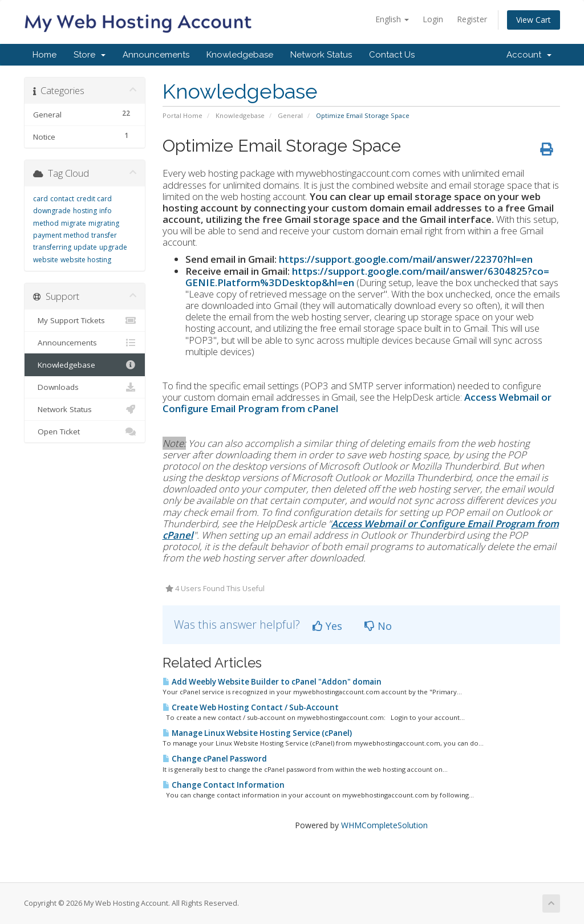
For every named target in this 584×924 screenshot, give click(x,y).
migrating (104, 223)
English (392, 19)
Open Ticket (85, 432)
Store (90, 55)
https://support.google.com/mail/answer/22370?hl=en (406, 259)
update (85, 247)
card (40, 199)
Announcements (156, 55)
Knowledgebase (240, 55)
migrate (74, 223)
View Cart (534, 20)
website (46, 260)
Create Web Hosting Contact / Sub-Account (251, 707)
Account (529, 55)
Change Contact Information (224, 785)
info (106, 211)
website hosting (86, 260)
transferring (52, 247)
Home (44, 55)
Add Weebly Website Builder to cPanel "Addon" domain (272, 682)
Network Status (321, 55)
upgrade (113, 247)
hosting (85, 211)
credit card (94, 199)
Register (472, 19)
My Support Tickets (85, 320)
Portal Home (182, 115)
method (46, 223)
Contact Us (392, 55)
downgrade (52, 211)
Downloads (85, 387)
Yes (327, 626)
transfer (104, 235)
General (290, 115)
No (378, 626)
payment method (61, 235)
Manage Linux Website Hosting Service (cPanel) (257, 733)
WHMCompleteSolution (384, 825)
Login (433, 19)
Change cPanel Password (215, 759)
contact (62, 199)
